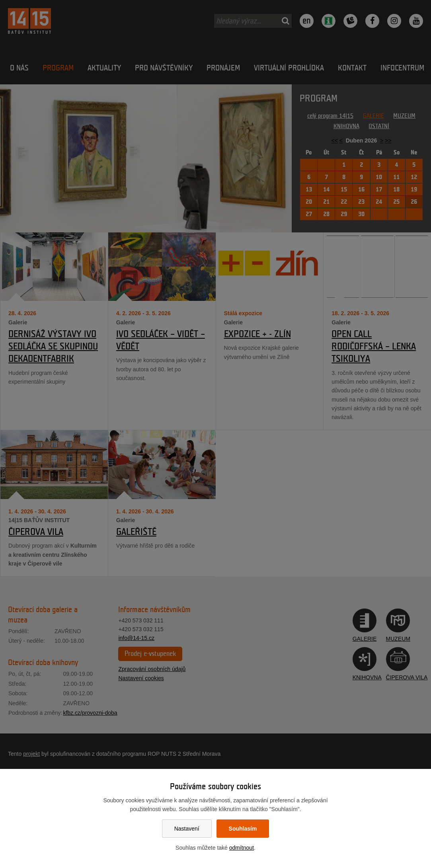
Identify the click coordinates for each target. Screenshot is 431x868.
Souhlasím (243, 829)
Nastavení (187, 829)
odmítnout (242, 848)
